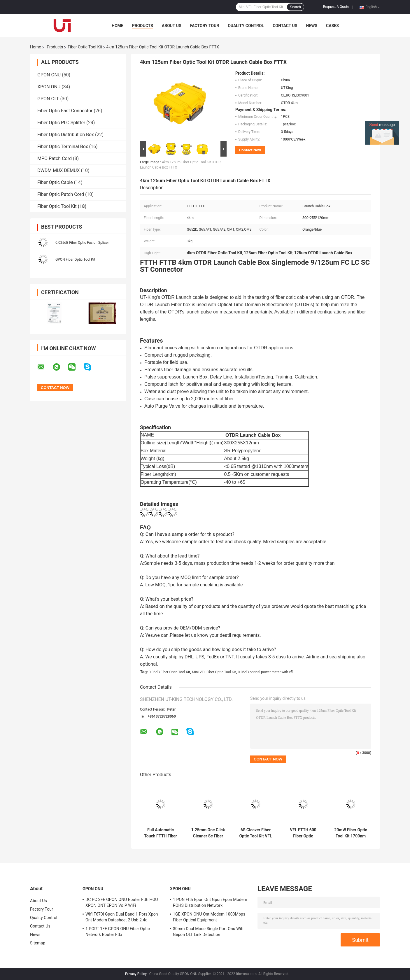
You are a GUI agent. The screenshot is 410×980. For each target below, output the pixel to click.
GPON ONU (49, 75)
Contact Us (285, 26)
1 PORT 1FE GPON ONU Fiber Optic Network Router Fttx (118, 932)
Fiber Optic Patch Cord (61, 194)
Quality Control (246, 26)
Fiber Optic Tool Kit (85, 47)
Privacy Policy (136, 974)
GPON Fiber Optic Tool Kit (75, 260)
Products (143, 26)
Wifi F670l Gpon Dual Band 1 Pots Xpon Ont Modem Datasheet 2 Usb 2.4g (122, 917)
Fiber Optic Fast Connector (65, 111)
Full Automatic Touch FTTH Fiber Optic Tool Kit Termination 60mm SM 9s (161, 833)
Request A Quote (336, 7)
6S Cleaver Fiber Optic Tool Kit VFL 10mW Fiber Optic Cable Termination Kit (256, 833)
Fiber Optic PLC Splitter (61, 123)
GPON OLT (48, 99)
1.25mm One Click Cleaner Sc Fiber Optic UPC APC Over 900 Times (208, 833)
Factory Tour (205, 26)
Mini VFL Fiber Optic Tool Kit (214, 672)
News (312, 26)
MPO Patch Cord (55, 158)
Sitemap (38, 943)
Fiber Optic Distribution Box (66, 135)
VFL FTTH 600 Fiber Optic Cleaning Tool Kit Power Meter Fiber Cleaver (303, 833)
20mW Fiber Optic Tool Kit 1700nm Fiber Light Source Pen (351, 833)
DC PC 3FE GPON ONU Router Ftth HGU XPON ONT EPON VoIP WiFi (122, 902)
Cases (332, 26)
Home (118, 26)
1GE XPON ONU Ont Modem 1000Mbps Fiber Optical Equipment (209, 917)
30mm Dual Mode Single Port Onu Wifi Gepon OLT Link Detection (208, 932)
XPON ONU (49, 87)
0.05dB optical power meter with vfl (265, 672)
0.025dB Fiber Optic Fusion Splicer (82, 243)
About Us (172, 26)
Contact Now (250, 150)
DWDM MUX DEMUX (58, 170)
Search (295, 7)
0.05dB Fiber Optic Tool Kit (169, 672)
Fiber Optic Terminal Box (63, 147)
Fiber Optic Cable (55, 182)
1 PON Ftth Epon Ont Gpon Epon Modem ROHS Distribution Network (210, 902)
